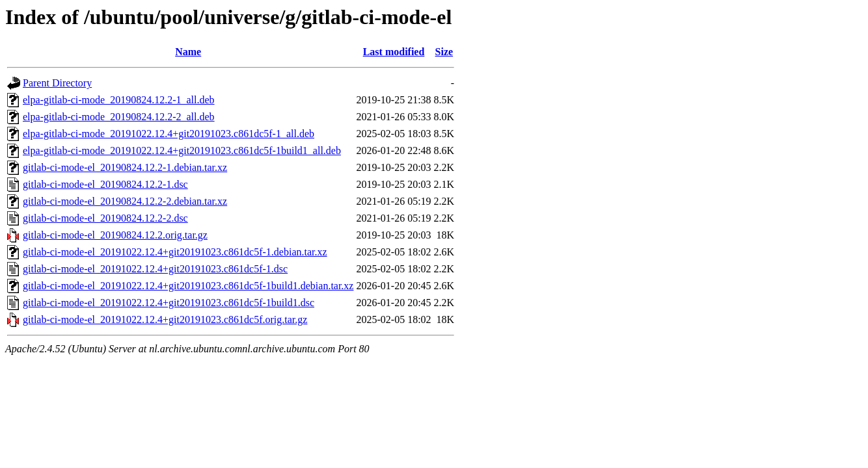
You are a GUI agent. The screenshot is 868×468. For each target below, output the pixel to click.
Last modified (394, 52)
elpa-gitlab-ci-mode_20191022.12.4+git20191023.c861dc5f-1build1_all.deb (182, 150)
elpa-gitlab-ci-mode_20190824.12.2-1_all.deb (119, 100)
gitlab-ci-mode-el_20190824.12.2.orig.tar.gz (115, 235)
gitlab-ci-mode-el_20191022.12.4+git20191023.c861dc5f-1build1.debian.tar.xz (188, 286)
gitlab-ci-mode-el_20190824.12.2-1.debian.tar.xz (125, 167)
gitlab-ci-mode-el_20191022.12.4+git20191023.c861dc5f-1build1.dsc (169, 303)
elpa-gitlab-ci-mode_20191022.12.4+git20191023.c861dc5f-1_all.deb (169, 134)
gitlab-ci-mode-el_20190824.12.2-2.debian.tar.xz (125, 201)
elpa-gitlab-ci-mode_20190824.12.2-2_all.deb (119, 117)
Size (444, 52)
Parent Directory (57, 83)
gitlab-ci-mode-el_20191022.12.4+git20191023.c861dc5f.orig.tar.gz (165, 319)
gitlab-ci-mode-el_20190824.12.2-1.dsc (105, 184)
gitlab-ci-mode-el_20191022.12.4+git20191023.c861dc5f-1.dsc (155, 269)
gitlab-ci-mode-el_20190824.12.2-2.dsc (105, 218)
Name (188, 52)
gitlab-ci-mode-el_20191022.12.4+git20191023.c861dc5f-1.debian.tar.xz (175, 252)
